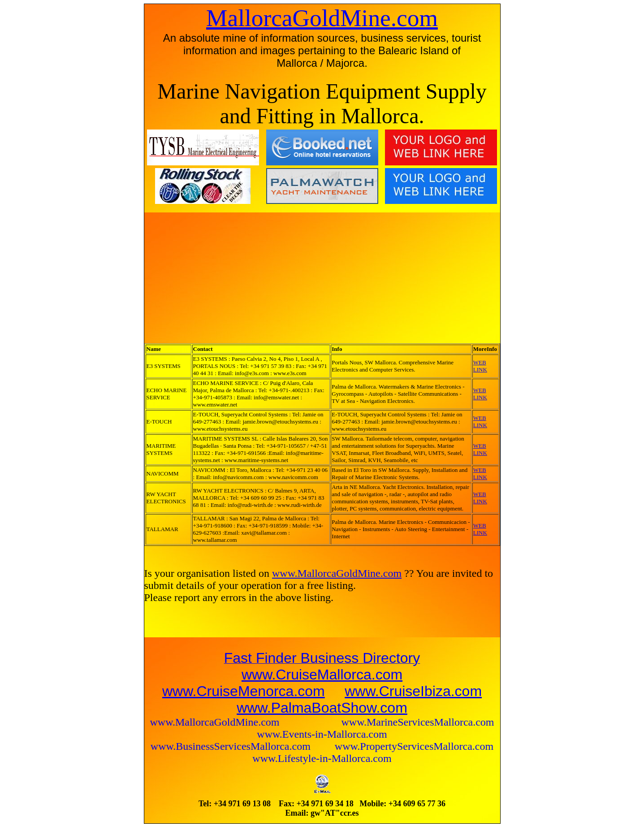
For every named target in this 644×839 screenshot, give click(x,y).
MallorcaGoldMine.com (322, 18)
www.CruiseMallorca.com (322, 675)
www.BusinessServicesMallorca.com (232, 746)
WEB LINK (480, 366)
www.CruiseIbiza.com (413, 691)
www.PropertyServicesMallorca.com (414, 746)
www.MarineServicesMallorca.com (418, 722)
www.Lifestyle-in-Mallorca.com (322, 758)
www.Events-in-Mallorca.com (322, 734)
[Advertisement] (224, 277)
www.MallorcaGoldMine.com (337, 573)
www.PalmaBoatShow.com (322, 708)
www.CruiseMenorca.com (244, 691)
